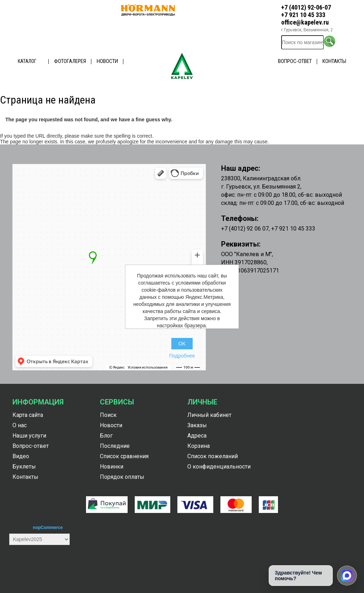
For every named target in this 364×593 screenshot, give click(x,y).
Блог (106, 436)
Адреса (197, 436)
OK (182, 344)
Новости (107, 61)
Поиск (108, 415)
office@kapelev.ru (305, 22)
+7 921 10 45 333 (303, 15)
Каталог (27, 61)
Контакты (334, 61)
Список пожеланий (213, 456)
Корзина (199, 446)
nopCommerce (48, 528)
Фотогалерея (70, 61)
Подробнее (182, 356)
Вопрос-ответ (295, 61)
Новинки (112, 467)
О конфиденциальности (219, 467)
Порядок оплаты (122, 477)
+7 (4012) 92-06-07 (306, 7)
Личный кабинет (209, 415)
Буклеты (24, 467)
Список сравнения (124, 456)
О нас (20, 425)
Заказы (197, 425)
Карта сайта (28, 415)
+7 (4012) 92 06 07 (245, 229)
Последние (115, 446)
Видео (21, 456)
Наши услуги (29, 436)
